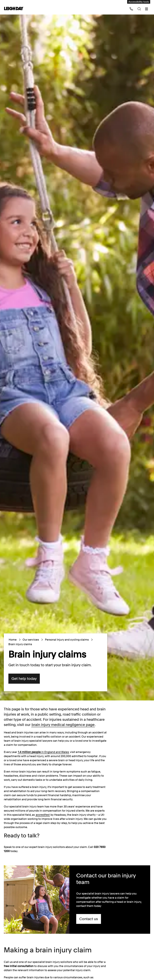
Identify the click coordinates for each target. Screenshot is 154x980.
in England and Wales (43, 752)
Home (13, 640)
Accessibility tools (139, 2)
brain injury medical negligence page (63, 725)
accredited (43, 815)
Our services (31, 640)
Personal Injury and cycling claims (67, 640)
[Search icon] (139, 9)
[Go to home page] (14, 9)
